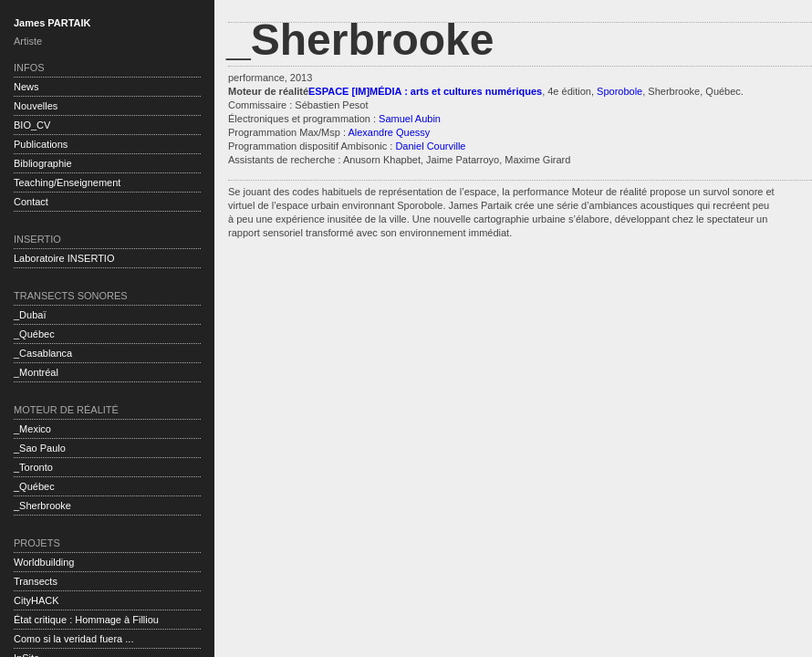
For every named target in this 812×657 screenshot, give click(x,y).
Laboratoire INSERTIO (64, 258)
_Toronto (33, 467)
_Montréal (36, 372)
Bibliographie (43, 163)
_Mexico (32, 429)
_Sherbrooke (42, 506)
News (26, 87)
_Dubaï (30, 315)
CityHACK (36, 600)
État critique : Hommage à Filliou (86, 620)
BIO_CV (32, 125)
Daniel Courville (430, 146)
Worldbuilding (44, 562)
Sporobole (619, 91)
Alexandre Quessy (389, 132)
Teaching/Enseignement (67, 182)
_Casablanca (43, 353)
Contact (31, 202)
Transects (36, 581)
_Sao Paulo (40, 448)
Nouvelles (36, 106)
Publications (41, 144)
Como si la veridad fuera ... (73, 639)
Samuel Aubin (408, 119)
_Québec (34, 334)
